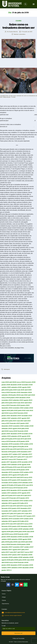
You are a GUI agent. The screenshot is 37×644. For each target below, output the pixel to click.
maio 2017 (29, 457)
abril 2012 (20, 506)
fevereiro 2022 (22, 413)
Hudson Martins (13, 32)
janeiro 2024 (15, 398)
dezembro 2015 (7, 472)
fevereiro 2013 (15, 498)
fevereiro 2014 (22, 488)
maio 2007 (13, 552)
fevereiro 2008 (16, 544)
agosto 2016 (26, 465)
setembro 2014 (27, 483)
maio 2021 (20, 421)
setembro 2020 (7, 428)
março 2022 (13, 413)
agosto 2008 (27, 539)
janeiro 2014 (6, 490)
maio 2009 (30, 532)
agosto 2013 (26, 493)
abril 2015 (20, 477)
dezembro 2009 (26, 526)
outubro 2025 (6, 387)
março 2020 (13, 431)
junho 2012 (5, 506)
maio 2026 (5, 382)
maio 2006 (30, 560)
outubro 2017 (17, 454)
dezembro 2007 (7, 547)
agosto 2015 (16, 475)
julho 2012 (24, 503)
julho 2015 (25, 475)
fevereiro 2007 (7, 555)
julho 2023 (5, 403)
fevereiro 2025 (15, 392)
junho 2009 (22, 532)
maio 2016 (20, 467)
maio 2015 (13, 477)
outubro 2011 (17, 511)
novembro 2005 (28, 565)
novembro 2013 (27, 490)
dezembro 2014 (26, 480)
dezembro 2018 (7, 444)
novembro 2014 (7, 483)
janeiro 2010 (16, 526)
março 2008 (6, 544)
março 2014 (13, 488)
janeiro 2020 (6, 434)
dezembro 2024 (26, 392)
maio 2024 (24, 395)
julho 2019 (5, 439)
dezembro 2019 (16, 434)
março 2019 (6, 441)
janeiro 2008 (26, 544)
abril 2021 (27, 421)
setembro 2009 (28, 529)
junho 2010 (5, 524)
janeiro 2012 (16, 508)
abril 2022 (5, 413)
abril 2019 (28, 439)
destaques (7, 369)
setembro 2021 (16, 418)
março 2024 (6, 398)
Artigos (4, 597)
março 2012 (28, 506)
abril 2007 (21, 552)
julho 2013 (5, 495)
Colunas (18, 21)
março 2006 (13, 562)
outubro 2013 (6, 493)
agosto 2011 (6, 514)
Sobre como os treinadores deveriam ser (18, 26)
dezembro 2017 (26, 452)
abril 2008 (29, 542)
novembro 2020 (18, 426)
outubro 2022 (28, 408)
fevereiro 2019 (15, 441)
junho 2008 (13, 542)
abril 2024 (32, 395)
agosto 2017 (6, 457)
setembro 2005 (17, 568)
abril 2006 (5, 562)
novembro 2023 (7, 400)
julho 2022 (14, 410)
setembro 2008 (17, 539)
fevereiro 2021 (15, 423)
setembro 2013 (16, 493)
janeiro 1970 (6, 570)
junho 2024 (16, 395)
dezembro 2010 (7, 519)
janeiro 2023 (25, 405)
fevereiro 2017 (22, 459)
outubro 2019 (6, 436)
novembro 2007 (18, 547)
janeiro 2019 (25, 441)
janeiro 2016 (25, 470)
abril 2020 (5, 431)
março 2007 (29, 552)
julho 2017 (14, 457)
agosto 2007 (17, 550)
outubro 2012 (28, 501)
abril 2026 (13, 382)
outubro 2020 (29, 426)
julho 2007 (25, 550)
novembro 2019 (27, 434)
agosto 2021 (26, 418)
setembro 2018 (7, 447)
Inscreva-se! (18, 633)
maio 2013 (20, 495)
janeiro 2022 (6, 416)
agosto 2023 (28, 400)
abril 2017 (5, 459)
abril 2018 (20, 449)
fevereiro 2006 (23, 562)
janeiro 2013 (25, 498)
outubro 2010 (28, 519)
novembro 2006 (7, 557)
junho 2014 (22, 485)
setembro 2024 (7, 395)
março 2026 (21, 382)
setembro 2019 (16, 436)
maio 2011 (28, 514)
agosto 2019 (26, 436)
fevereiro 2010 (7, 526)
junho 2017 (21, 457)
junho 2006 (22, 560)
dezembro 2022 (7, 408)
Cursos (4, 594)
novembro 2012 (18, 501)
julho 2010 (25, 521)
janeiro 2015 (16, 480)
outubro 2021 (6, 418)
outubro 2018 (28, 444)
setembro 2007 (7, 550)
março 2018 (28, 449)
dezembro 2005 (16, 565)
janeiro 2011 (31, 516)
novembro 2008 (28, 537)
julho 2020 (25, 428)
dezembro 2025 (16, 385)
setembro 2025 (16, 387)
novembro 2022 (18, 408)
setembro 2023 (18, 400)
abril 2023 (28, 403)
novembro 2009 (7, 529)
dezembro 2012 (7, 501)
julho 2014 (14, 485)
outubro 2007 (29, 547)
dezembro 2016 (16, 462)
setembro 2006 (28, 557)
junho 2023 (13, 403)
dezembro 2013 (16, 490)
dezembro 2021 (16, 416)
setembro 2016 (16, 465)
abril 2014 (5, 488)
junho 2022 (22, 410)
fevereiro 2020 (23, 431)
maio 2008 (21, 542)
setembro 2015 (7, 475)
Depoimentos (5, 604)
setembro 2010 (7, 521)
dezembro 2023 (25, 398)
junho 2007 (5, 552)
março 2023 (6, 405)
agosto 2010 (17, 521)
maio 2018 (13, 449)
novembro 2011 (7, 511)
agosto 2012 (16, 503)
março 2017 (13, 459)
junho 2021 (13, 421)
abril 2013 (28, 495)
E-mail (4, 626)
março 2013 (6, 498)
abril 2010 (20, 524)
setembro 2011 (27, 511)
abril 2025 (28, 390)
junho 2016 (13, 467)
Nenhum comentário (20, 34)
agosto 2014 (6, 485)
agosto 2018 (16, 447)
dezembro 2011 (26, 508)
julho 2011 (14, 514)
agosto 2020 (17, 428)
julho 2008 (5, 542)
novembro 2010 (18, 519)
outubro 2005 (6, 568)
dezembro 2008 (16, 537)
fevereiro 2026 (30, 382)
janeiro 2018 (16, 452)
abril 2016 (28, 467)
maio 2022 (29, 410)
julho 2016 (5, 467)
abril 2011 (5, 516)
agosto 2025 (26, 387)
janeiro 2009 (6, 537)
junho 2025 (13, 390)
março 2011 (12, 516)
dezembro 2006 (27, 555)
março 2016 (6, 470)
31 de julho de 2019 (27, 32)
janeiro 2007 (17, 555)
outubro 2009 (18, 529)
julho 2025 (5, 390)
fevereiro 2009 (23, 534)
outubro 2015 (28, 472)
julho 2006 (14, 560)
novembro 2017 (7, 454)
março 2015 (28, 477)
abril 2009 (5, 534)
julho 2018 (25, 447)
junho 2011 (21, 514)
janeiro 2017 (6, 462)
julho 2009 (14, 532)
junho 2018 (5, 449)
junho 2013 (13, 495)
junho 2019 (13, 439)
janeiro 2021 (25, 423)
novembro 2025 (27, 385)
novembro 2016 (27, 462)
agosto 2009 (6, 532)
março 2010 (28, 524)
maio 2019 (20, 439)
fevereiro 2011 (22, 516)
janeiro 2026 (6, 385)
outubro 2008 (6, 539)
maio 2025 (21, 390)
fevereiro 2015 (7, 480)
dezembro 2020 (7, 426)
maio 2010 (13, 524)
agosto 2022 (6, 410)
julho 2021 (5, 421)
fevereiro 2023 (15, 405)
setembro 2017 (27, 454)
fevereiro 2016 (15, 470)
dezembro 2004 (28, 568)
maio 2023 (21, 403)
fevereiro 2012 (7, 508)
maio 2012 (13, 506)
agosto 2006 (6, 560)
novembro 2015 (18, 472)
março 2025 (6, 392)
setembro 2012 (7, 503)
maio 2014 (29, 485)
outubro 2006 (18, 557)
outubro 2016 (6, 465)
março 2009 (13, 534)
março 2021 (6, 423)
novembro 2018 (18, 444)
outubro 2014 (17, 483)
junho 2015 (5, 477)
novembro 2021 (27, 416)
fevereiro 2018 (7, 452)
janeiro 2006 (6, 565)
